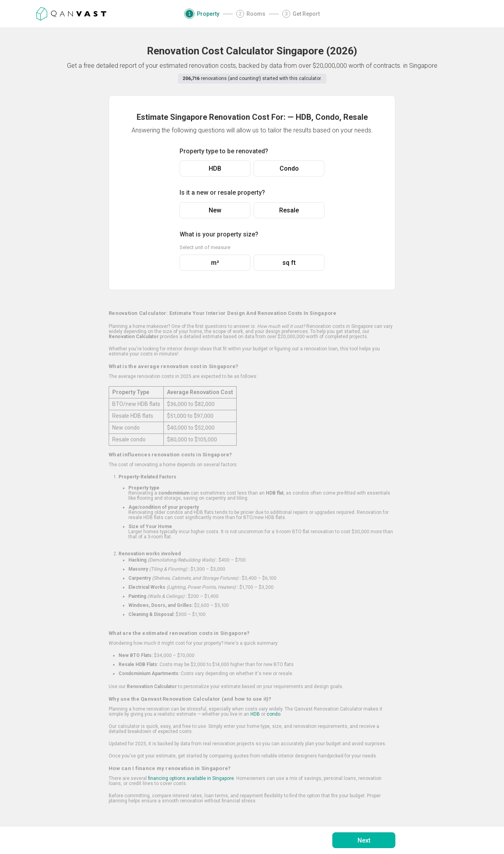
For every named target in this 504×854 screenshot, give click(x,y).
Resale (289, 210)
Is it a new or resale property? (222, 193)
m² (215, 263)
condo (273, 714)
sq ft (289, 263)
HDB (215, 168)
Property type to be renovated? (224, 151)
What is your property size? (219, 234)
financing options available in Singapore (191, 778)
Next (364, 840)
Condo (289, 168)
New (215, 210)
